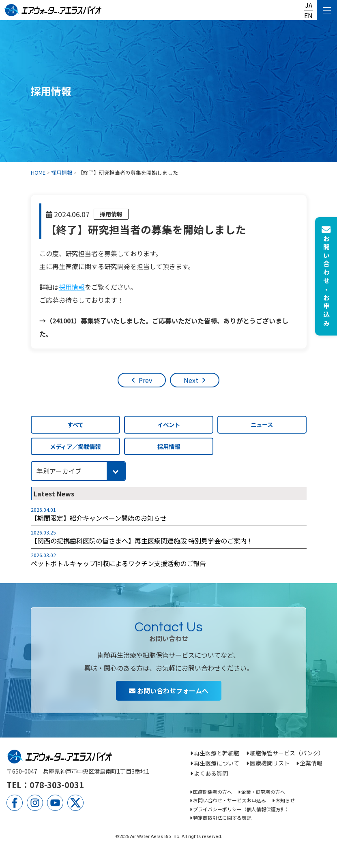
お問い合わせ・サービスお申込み (230, 800)
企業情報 (311, 763)
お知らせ (285, 800)
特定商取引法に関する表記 (222, 818)
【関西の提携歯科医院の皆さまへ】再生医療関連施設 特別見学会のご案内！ (142, 541)
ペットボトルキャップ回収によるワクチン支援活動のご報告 (118, 563)
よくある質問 (211, 773)
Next (191, 380)
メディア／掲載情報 (75, 446)
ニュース (262, 424)
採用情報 (111, 214)
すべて (75, 424)
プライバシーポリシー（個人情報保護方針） (242, 809)
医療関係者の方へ (213, 792)
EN (308, 15)
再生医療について (217, 763)
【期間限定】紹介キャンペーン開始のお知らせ (99, 518)
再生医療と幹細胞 (217, 753)
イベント (169, 424)
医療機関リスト (270, 763)
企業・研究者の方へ (263, 792)
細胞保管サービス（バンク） (287, 753)
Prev (145, 380)
